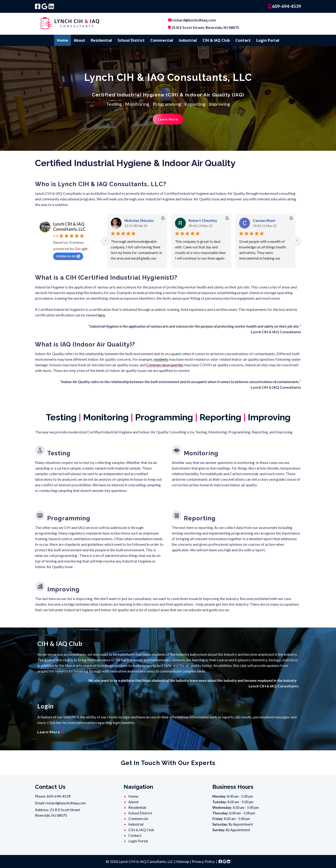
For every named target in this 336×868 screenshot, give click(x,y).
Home (63, 40)
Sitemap (183, 861)
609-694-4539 (286, 6)
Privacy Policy (203, 861)
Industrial (188, 40)
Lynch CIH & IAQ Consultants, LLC (69, 226)
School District (131, 40)
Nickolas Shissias (139, 220)
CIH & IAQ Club (216, 40)
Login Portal (268, 40)
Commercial (162, 40)
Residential (101, 40)
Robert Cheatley (203, 220)
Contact (243, 40)
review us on (68, 256)
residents (161, 359)
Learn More (168, 119)
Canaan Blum (264, 220)
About (79, 40)
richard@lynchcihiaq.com (194, 20)
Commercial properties (165, 365)
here (101, 315)
